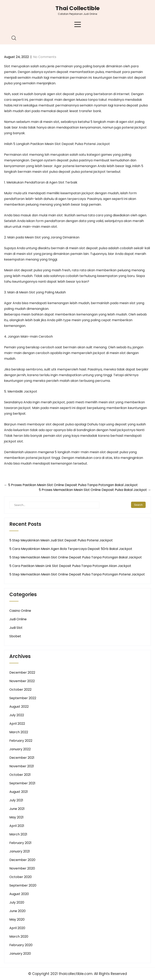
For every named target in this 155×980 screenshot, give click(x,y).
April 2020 (17, 928)
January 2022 (20, 749)
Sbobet (15, 636)
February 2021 (20, 843)
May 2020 (17, 919)
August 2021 (19, 792)
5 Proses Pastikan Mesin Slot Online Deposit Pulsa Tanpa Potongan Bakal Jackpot (71, 485)
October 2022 (20, 690)
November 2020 (22, 868)
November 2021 (22, 766)
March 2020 (19, 937)
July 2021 (16, 800)
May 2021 (16, 817)
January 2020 (20, 954)
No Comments (45, 57)
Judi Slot (16, 628)
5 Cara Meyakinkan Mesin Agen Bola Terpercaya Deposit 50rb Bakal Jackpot (71, 549)
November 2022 (22, 681)
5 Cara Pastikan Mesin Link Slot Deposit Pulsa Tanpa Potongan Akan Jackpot (70, 566)
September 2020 (23, 885)
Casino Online (20, 611)
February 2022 (21, 741)
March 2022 (19, 732)
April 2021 (17, 826)
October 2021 (20, 775)
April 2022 (17, 724)
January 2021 (20, 851)
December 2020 (22, 860)
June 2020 (17, 911)
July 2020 (17, 902)
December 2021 (22, 758)
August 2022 (19, 707)
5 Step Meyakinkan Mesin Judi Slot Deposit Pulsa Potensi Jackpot (61, 540)
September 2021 (22, 783)
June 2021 (17, 809)
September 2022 (23, 698)
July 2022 (17, 715)
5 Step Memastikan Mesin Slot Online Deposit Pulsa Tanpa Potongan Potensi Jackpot (77, 574)
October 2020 (21, 877)
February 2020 (21, 945)
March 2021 (18, 834)
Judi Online (18, 619)
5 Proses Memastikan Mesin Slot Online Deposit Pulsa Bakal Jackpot (95, 490)
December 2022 (22, 672)
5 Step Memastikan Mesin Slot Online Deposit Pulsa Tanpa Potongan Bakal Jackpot (76, 557)
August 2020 (19, 894)
